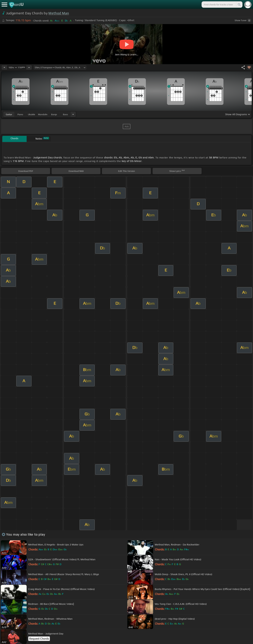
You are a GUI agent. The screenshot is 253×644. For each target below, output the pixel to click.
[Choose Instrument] (73, 114)
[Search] (239, 5)
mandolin (43, 114)
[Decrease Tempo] (4, 67)
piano (20, 114)
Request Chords (39, 639)
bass (65, 114)
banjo (54, 114)
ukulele (31, 114)
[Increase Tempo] (29, 67)
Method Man (59, 13)
